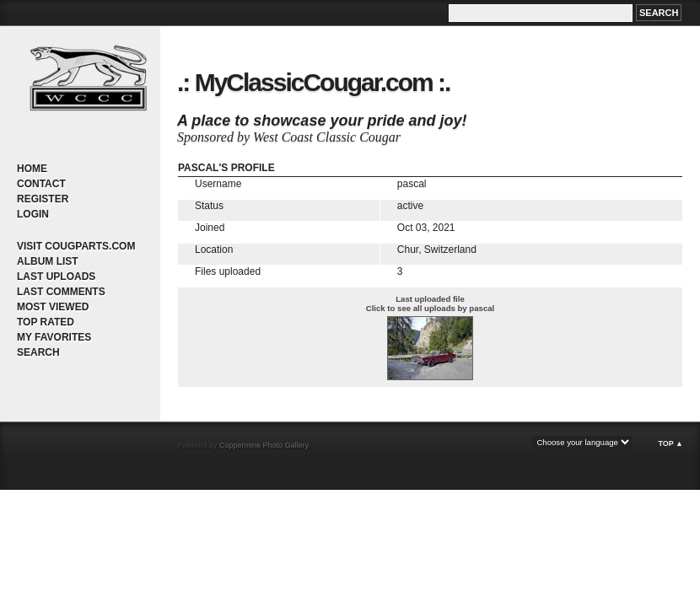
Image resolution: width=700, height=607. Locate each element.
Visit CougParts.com (76, 246)
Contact (41, 184)
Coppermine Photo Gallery (264, 445)
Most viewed (53, 307)
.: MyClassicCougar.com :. (313, 82)
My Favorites (54, 337)
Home (32, 169)
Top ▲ (670, 443)
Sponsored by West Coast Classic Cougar (289, 137)
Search (38, 352)
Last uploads (56, 277)
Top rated (46, 322)
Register (43, 199)
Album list (48, 261)
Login (33, 214)
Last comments (61, 292)
